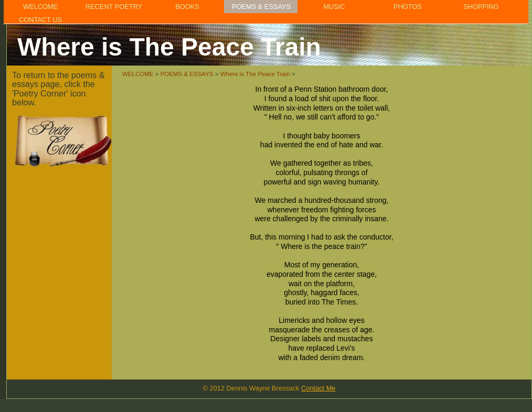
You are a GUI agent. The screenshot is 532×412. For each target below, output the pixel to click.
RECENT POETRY (114, 7)
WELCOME (40, 7)
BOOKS (187, 7)
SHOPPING (481, 7)
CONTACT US (40, 20)
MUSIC (334, 7)
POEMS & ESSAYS (261, 7)
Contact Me (318, 388)
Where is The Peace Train (255, 74)
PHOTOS (408, 7)
